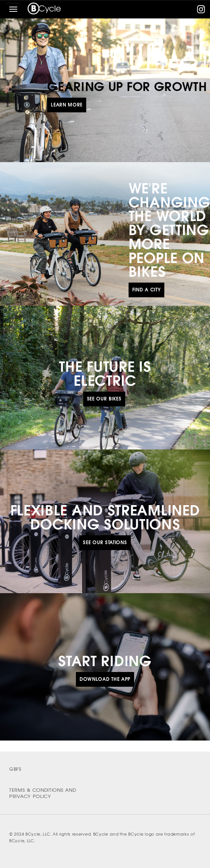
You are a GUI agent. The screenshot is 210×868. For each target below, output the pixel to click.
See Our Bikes (104, 399)
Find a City (147, 290)
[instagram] (201, 11)
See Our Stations (105, 542)
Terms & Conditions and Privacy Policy (43, 793)
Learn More (67, 105)
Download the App (105, 679)
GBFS (15, 769)
